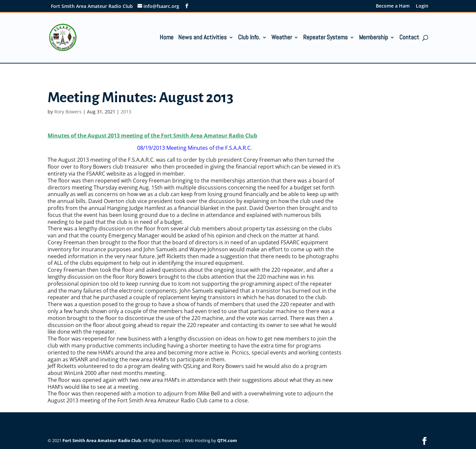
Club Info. (249, 38)
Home (167, 38)
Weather (282, 38)
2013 (126, 112)
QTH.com (227, 440)
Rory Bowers (68, 112)
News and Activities (202, 38)
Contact (409, 38)
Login (422, 6)
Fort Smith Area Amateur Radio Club (102, 440)
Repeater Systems (325, 38)
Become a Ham (393, 6)
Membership (374, 38)
